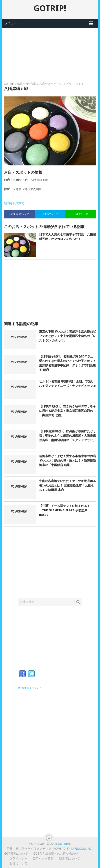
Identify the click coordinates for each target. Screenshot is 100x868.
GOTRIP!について (16, 854)
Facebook (22, 674)
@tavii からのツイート (33, 688)
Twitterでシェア (50, 214)
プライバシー (18, 858)
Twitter (31, 674)
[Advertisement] (50, 49)
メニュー (11, 23)
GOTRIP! (50, 8)
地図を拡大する (14, 203)
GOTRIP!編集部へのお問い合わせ (56, 854)
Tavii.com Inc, (82, 849)
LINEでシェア (81, 214)
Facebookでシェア (19, 214)
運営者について (69, 858)
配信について (18, 863)
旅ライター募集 (43, 858)
